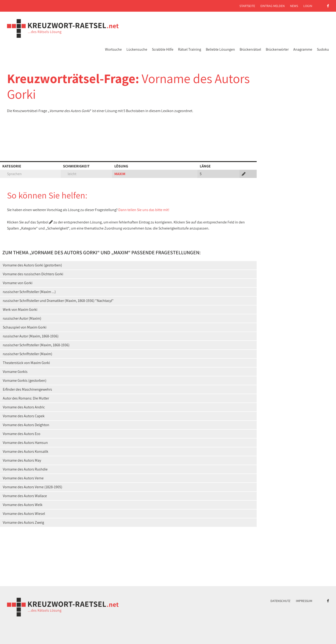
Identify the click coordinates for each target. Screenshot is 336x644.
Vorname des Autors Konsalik (26, 451)
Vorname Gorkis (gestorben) (25, 380)
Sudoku (323, 49)
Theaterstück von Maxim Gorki (26, 363)
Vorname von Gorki (18, 283)
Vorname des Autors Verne (23, 478)
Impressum (304, 601)
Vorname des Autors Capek (24, 416)
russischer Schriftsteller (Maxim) (28, 354)
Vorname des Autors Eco (22, 434)
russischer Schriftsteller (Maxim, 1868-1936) (36, 345)
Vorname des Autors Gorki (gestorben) (32, 265)
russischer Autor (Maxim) (22, 318)
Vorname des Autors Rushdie (25, 469)
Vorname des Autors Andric (24, 407)
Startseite (247, 6)
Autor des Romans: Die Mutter (26, 398)
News (294, 6)
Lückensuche (137, 49)
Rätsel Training (190, 49)
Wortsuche (113, 49)
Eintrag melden (273, 6)
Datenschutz (280, 601)
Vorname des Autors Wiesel (24, 514)
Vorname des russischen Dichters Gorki (33, 274)
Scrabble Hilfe (163, 49)
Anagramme (303, 49)
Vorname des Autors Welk (23, 505)
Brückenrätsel (250, 49)
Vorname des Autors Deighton (26, 425)
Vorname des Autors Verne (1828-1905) (33, 487)
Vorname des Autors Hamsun (25, 443)
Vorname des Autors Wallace (25, 496)
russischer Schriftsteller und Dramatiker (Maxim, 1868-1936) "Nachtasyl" (58, 301)
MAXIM (120, 174)
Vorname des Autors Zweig (23, 522)
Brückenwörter (277, 49)
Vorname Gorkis (15, 372)
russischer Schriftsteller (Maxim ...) (29, 292)
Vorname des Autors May (22, 460)
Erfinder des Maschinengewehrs (27, 389)
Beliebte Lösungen (220, 49)
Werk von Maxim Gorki (20, 310)
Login (308, 6)
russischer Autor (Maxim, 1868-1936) (31, 336)
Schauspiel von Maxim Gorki (25, 327)
